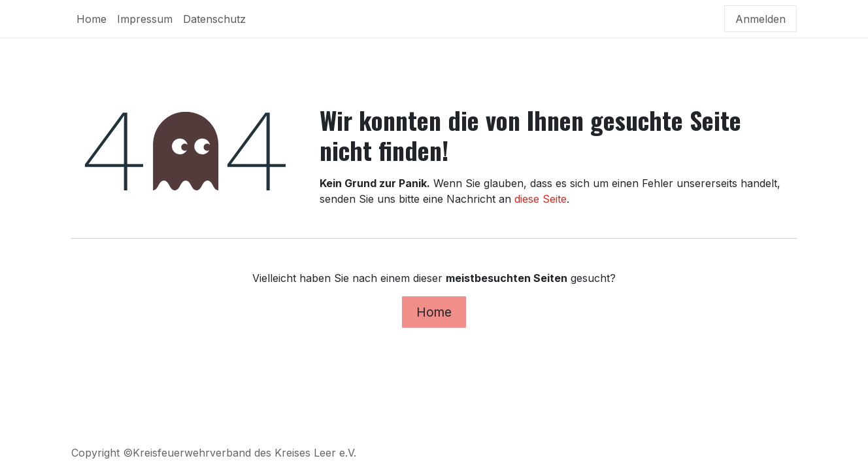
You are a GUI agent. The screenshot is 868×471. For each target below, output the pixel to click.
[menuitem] (92, 19)
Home (434, 312)
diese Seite (541, 199)
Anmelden (760, 19)
